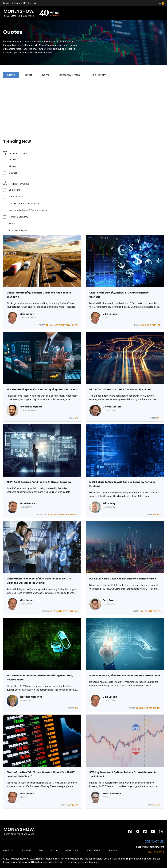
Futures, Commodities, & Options (25, 203)
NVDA (67, 515)
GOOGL (50, 515)
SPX (76, 418)
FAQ (41, 850)
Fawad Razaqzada (31, 407)
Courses (13, 173)
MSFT (62, 515)
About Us (26, 850)
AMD (45, 515)
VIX (155, 805)
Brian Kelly (109, 503)
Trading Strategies (18, 230)
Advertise (8, 850)
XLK (72, 611)
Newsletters (93, 850)
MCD (150, 708)
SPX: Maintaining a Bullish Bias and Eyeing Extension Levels (42, 389)
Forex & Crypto (16, 197)
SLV (151, 325)
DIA (68, 805)
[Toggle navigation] (160, 13)
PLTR (60, 611)
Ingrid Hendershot (31, 697)
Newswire (113, 850)
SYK (76, 708)
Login (6, 3)
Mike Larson (27, 314)
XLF (68, 611)
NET (159, 418)
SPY (76, 325)
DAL (51, 325)
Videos (12, 166)
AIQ (51, 611)
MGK (159, 515)
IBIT (60, 325)
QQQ (147, 325)
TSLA (68, 325)
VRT (71, 515)
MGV (154, 515)
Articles (12, 159)
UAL (72, 325)
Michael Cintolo (112, 407)
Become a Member (22, 3)
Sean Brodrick (28, 503)
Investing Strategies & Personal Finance (28, 210)
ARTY (76, 515)
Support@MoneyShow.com (150, 847)
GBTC (56, 325)
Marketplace (72, 850)
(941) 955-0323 (156, 852)
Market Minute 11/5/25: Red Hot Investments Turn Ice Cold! (125, 675)
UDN (159, 325)
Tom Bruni (109, 600)
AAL (47, 325)
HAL (142, 611)
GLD (143, 325)
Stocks (12, 224)
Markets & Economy (19, 217)
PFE (151, 611)
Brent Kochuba (112, 794)
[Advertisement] (83, 105)
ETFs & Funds (15, 190)
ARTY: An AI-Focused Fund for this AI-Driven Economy (39, 482)
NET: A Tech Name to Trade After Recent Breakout (120, 389)
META (56, 515)
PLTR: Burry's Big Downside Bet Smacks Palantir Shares (123, 579)
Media (54, 850)
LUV (64, 325)
